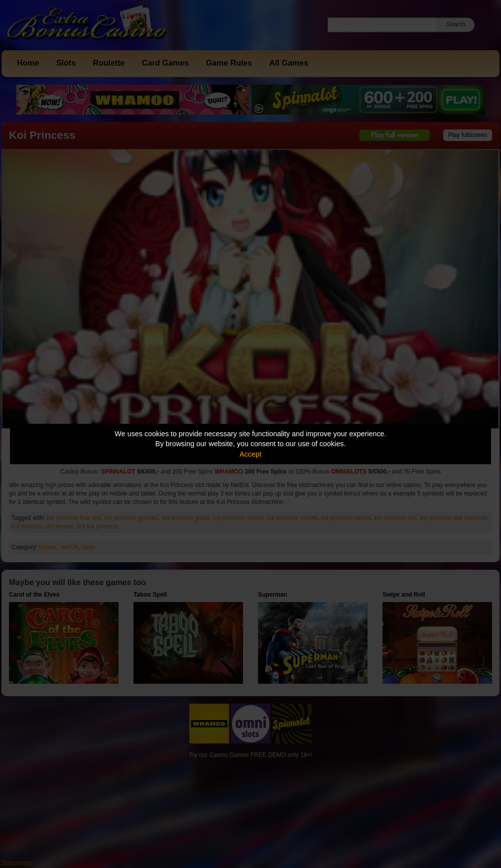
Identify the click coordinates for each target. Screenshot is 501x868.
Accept (250, 454)
